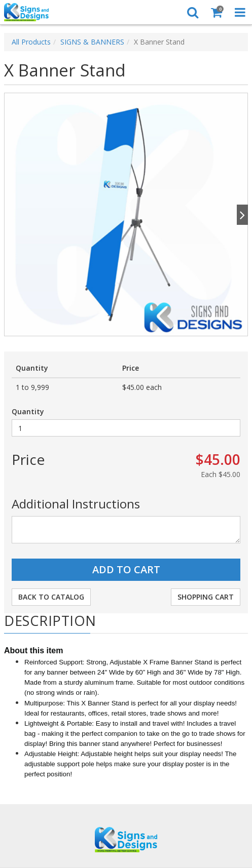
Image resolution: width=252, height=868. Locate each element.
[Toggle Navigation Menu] (240, 12)
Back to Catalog (51, 597)
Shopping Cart (206, 597)
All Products (31, 42)
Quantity (28, 411)
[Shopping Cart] (216, 12)
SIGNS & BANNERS (92, 42)
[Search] (192, 12)
